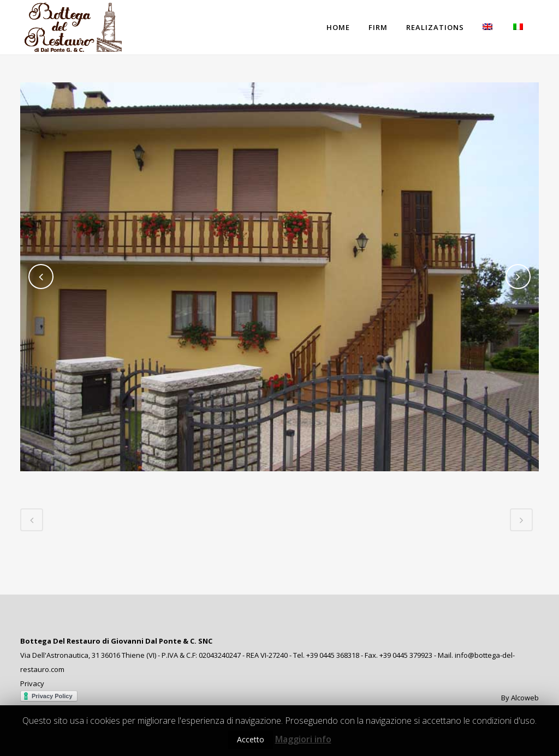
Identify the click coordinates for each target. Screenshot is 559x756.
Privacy (32, 683)
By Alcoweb (520, 698)
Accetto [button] (251, 739)
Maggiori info (303, 739)
